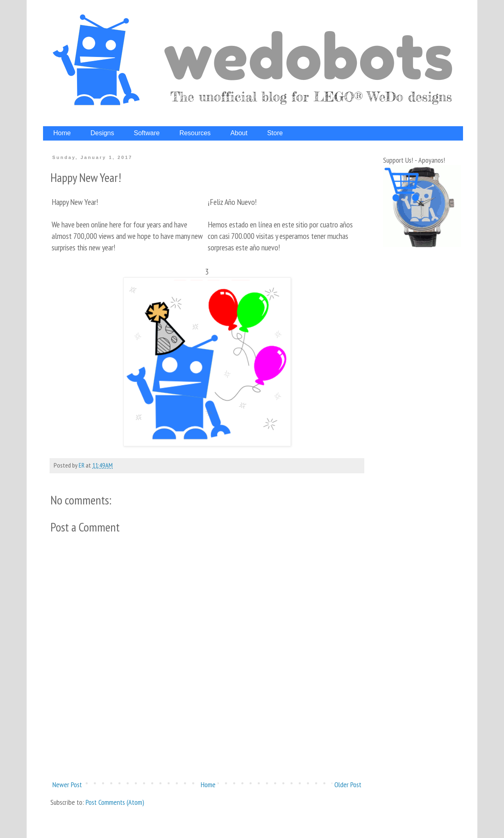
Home (208, 785)
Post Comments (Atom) (115, 802)
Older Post (348, 785)
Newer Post (67, 785)
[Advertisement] (207, 746)
